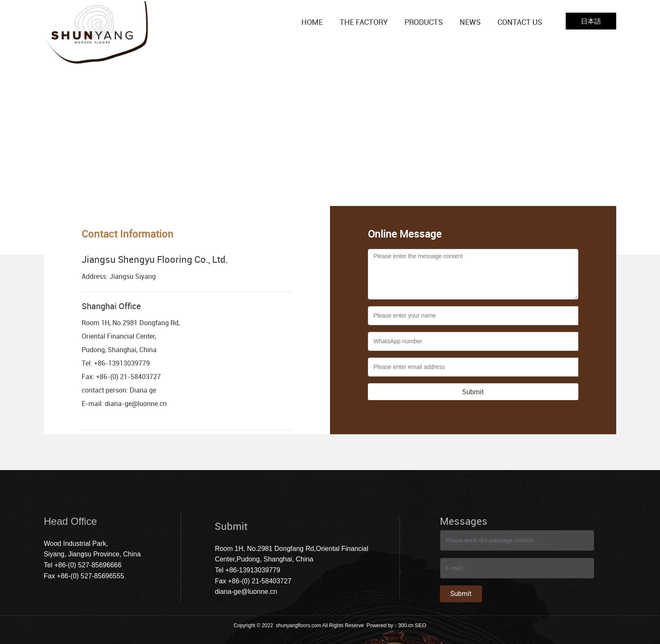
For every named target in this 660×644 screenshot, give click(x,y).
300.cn (406, 625)
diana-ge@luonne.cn (136, 404)
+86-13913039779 (122, 363)
